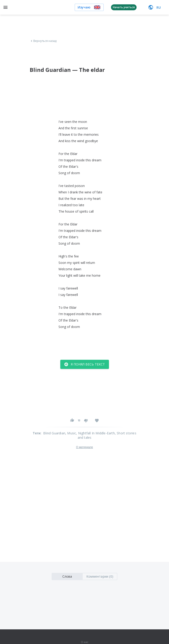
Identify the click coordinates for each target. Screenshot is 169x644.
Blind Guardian (54, 433)
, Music (71, 433)
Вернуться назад (43, 41)
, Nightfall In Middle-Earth (95, 433)
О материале (84, 447)
